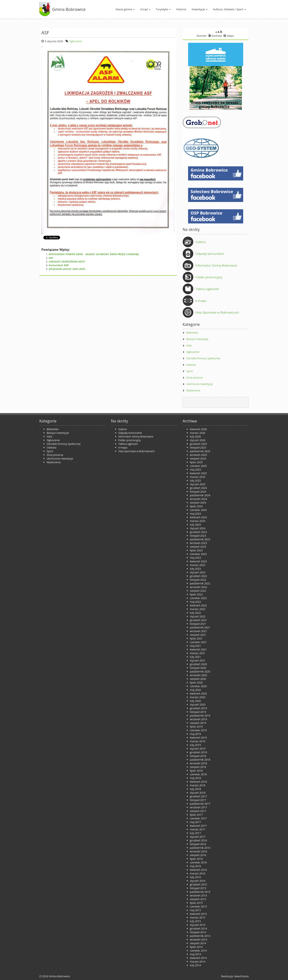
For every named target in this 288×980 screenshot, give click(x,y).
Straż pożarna (195, 378)
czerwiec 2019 (198, 730)
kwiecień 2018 (198, 782)
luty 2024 (195, 525)
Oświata (191, 365)
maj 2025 (195, 470)
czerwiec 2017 (198, 818)
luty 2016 (195, 877)
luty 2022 (195, 613)
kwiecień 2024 (198, 517)
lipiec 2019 (196, 727)
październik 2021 (200, 627)
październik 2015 (200, 892)
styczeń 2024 (198, 528)
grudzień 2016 (198, 840)
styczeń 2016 (198, 881)
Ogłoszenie (76, 41)
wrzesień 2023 (198, 543)
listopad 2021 (198, 624)
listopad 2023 (198, 536)
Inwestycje (200, 9)
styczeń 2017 (198, 837)
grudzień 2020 (198, 664)
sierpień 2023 (198, 547)
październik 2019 (200, 716)
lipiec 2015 (196, 903)
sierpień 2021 (198, 635)
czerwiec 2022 (198, 598)
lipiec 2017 (196, 815)
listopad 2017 (198, 800)
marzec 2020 (198, 697)
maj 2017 (195, 822)
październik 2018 (200, 760)
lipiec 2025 (196, 462)
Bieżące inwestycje (197, 339)
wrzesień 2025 (198, 455)
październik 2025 (200, 451)
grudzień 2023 (198, 532)
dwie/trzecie (241, 976)
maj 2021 (195, 646)
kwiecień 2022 (198, 605)
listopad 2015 (198, 888)
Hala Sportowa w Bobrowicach (217, 312)
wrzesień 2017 (198, 807)
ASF (51, 258)
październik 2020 (200, 671)
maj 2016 (195, 866)
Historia (181, 9)
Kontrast (215, 36)
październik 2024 (200, 495)
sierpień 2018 (198, 767)
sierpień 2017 (198, 811)
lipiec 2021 (196, 638)
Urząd (145, 9)
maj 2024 (195, 514)
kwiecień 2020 (198, 694)
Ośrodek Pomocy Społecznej (203, 358)
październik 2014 (200, 936)
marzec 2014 (198, 962)
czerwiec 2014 (198, 951)
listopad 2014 (198, 932)
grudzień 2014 (198, 929)
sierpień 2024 (198, 503)
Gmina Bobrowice (69, 9)
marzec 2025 (198, 477)
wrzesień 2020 (198, 675)
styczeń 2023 (198, 572)
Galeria (201, 242)
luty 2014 (195, 965)
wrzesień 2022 (198, 587)
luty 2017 (195, 833)
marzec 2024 (198, 521)
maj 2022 (195, 602)
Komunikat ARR (59, 265)
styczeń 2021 (198, 660)
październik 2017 (200, 804)
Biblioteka (192, 333)
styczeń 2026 (198, 440)
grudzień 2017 (198, 796)
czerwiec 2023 (198, 554)
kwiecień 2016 (198, 870)
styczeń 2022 (198, 616)
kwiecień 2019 (198, 738)
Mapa (228, 36)
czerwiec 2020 (198, 686)
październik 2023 (200, 539)
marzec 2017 (198, 829)
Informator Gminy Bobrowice (216, 265)
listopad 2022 (198, 580)
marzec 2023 (198, 565)
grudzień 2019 (198, 708)
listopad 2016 (198, 844)
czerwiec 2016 (198, 862)
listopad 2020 (198, 668)
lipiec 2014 (196, 947)
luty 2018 (195, 789)
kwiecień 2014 (198, 958)
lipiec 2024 (196, 506)
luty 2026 (195, 436)
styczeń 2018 (198, 793)
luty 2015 (195, 921)
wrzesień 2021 (198, 631)
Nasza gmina (125, 9)
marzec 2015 (198, 917)
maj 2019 (195, 734)
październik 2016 (200, 848)
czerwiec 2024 (198, 510)
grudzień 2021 (198, 620)
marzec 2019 (198, 741)
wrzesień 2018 (198, 763)
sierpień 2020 (198, 679)
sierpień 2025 (198, 459)
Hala (189, 345)
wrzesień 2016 (198, 851)
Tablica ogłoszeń (207, 289)
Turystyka (163, 9)
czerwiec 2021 (198, 642)
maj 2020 (195, 690)
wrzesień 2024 (198, 499)
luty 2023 (195, 569)
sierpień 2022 (198, 591)
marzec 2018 (198, 785)
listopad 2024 (198, 492)
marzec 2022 (198, 609)
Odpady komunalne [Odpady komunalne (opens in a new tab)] (210, 254)
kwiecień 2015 (198, 914)
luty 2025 (195, 481)
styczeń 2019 (198, 749)
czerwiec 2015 (198, 906)
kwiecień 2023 (198, 561)
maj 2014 (195, 954)
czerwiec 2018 (198, 774)
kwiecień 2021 (198, 649)
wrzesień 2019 (198, 719)
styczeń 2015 (198, 925)
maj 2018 (195, 778)
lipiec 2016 (196, 859)
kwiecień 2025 (198, 473)
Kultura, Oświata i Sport (229, 9)
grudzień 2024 (198, 488)
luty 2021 (195, 657)
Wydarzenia (193, 390)
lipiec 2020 (196, 682)
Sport (189, 371)
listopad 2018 (198, 756)
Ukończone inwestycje (199, 384)
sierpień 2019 (198, 723)
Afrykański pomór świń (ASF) (67, 269)
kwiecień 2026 (198, 429)
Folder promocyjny (209, 277)
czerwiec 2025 (198, 466)
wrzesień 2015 (198, 895)
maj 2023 (195, 558)
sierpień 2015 (198, 899)
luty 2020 (195, 701)
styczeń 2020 (198, 705)
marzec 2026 (198, 433)
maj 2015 (195, 910)
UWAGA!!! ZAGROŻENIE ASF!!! (67, 262)
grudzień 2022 (198, 576)
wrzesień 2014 (198, 940)
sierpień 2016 (198, 855)
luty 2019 (195, 745)
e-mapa (201, 301)
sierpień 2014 (198, 943)
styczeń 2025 (198, 484)
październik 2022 (200, 583)
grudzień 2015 (198, 884)
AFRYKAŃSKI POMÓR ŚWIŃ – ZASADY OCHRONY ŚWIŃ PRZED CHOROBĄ (94, 254)
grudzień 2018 (198, 752)
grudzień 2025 (198, 444)
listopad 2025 (198, 447)
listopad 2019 (198, 712)
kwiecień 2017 (198, 826)
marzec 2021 (198, 653)
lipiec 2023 (196, 550)
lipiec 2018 (196, 771)
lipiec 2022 (196, 594)
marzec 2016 (198, 873)
